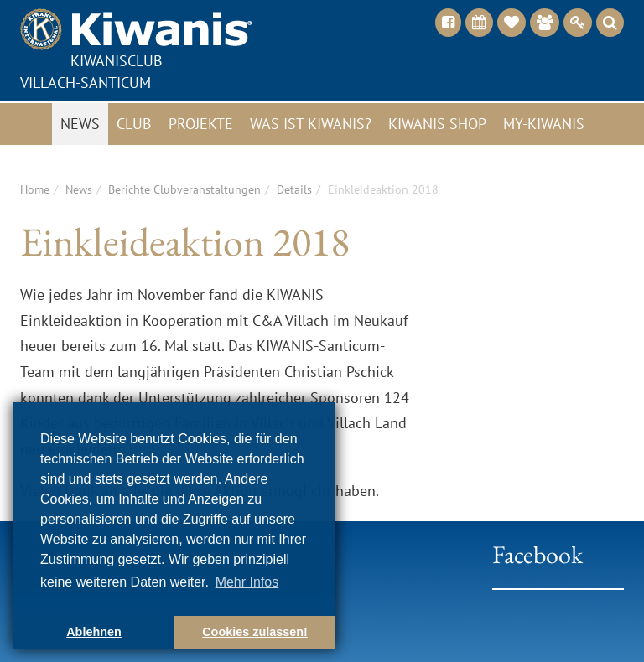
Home (35, 189)
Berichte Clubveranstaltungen (184, 189)
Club (134, 124)
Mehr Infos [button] (247, 582)
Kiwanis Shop (437, 124)
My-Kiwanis (544, 124)
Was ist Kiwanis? (311, 124)
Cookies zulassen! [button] (255, 632)
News (80, 124)
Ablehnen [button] (94, 632)
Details (294, 189)
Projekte (201, 124)
